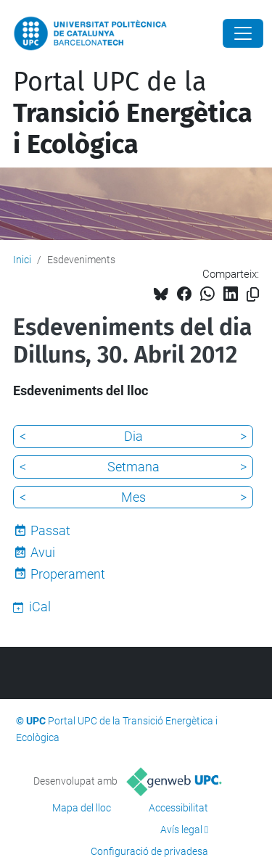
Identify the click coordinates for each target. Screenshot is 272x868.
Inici (22, 260)
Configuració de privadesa (149, 851)
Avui (43, 552)
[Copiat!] (253, 295)
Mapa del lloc (82, 808)
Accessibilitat (178, 808)
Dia (133, 436)
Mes (133, 497)
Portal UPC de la (133, 113)
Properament (68, 574)
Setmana (133, 467)
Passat (50, 530)
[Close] (243, 33)
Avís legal (181, 830)
